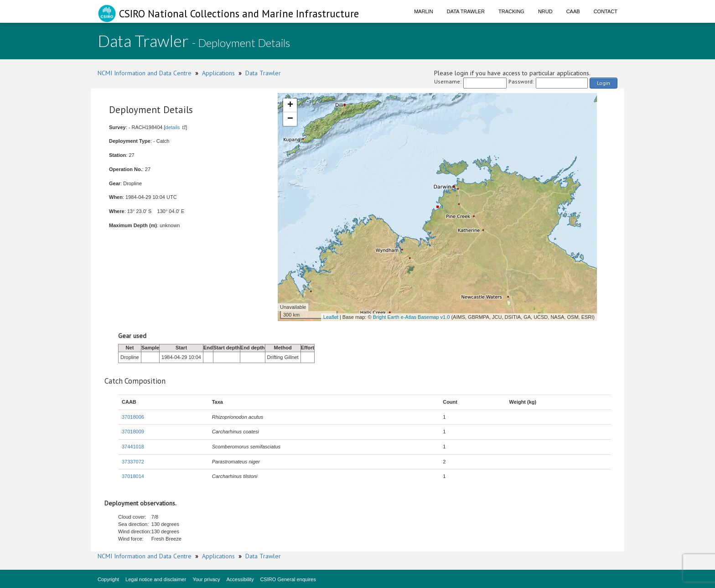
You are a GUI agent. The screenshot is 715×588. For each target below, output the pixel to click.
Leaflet (331, 317)
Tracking (511, 11)
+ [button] (290, 105)
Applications (218, 73)
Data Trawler (466, 11)
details (173, 127)
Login (604, 83)
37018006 (133, 417)
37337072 (133, 462)
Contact (606, 11)
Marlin (424, 11)
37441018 (133, 447)
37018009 (133, 432)
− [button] (290, 119)
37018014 (133, 476)
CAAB (573, 11)
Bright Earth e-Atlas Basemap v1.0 (412, 317)
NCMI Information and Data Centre (145, 73)
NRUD (545, 11)
